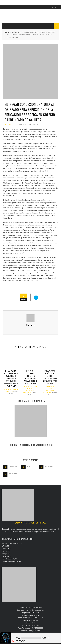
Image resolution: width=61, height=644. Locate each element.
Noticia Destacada (11, 389)
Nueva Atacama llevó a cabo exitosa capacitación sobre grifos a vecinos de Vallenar (50, 377)
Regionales (9, 125)
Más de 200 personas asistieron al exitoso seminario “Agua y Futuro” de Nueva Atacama (30, 377)
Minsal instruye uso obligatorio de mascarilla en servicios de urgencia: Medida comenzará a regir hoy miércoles (11, 379)
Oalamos (35, 125)
